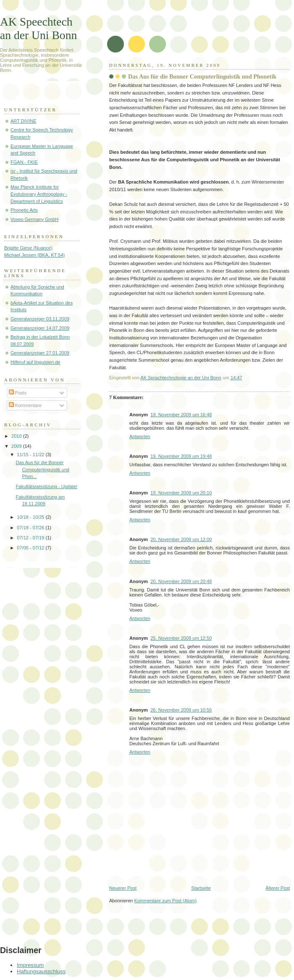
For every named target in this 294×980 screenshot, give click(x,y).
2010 (17, 436)
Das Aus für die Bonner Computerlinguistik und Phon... (43, 469)
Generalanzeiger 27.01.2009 (40, 353)
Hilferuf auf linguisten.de (35, 362)
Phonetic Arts (24, 210)
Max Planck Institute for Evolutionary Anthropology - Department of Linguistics (39, 194)
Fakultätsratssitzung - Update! (47, 486)
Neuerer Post (123, 888)
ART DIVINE (24, 121)
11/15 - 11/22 (31, 455)
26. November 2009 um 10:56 (181, 710)
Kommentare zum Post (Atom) (166, 901)
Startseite (201, 888)
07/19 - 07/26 (31, 528)
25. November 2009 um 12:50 (181, 638)
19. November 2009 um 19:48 (181, 456)
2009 (17, 446)
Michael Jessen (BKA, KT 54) (34, 255)
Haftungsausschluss (41, 971)
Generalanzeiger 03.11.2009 (40, 319)
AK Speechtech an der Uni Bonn (38, 28)
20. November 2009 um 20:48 (181, 581)
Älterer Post (278, 888)
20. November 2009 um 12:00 (181, 539)
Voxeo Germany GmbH (34, 219)
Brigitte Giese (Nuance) (28, 248)
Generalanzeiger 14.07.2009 (40, 328)
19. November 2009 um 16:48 (181, 415)
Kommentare (25, 405)
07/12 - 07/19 (31, 538)
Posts (18, 393)
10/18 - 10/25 (31, 517)
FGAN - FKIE (24, 162)
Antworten (140, 436)
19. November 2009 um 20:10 (181, 493)
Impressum (30, 965)
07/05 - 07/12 (31, 548)
